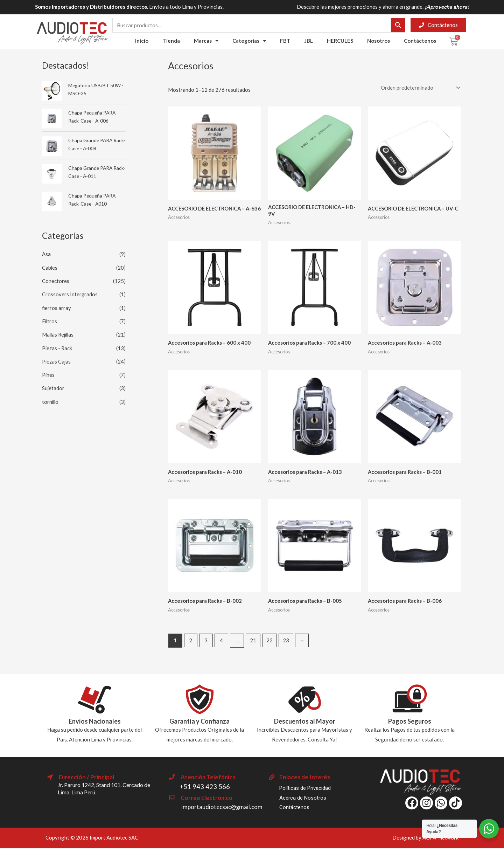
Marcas (206, 41)
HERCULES (340, 41)
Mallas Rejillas (59, 333)
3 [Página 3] (206, 641)
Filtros (50, 320)
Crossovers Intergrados (70, 294)
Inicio (142, 41)
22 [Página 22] (270, 641)
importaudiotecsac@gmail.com (222, 808)
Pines (48, 373)
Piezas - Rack (57, 347)
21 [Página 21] (254, 641)
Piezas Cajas (57, 360)
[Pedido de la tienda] (419, 88)
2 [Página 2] (191, 641)
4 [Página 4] (222, 641)
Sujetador (53, 386)
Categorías (249, 41)
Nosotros (379, 41)
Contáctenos (420, 41)
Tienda (171, 41)
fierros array (57, 307)
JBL (309, 41)
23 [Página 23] (287, 641)
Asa (46, 254)
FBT (285, 41)
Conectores (56, 281)
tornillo (51, 400)
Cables (50, 267)
